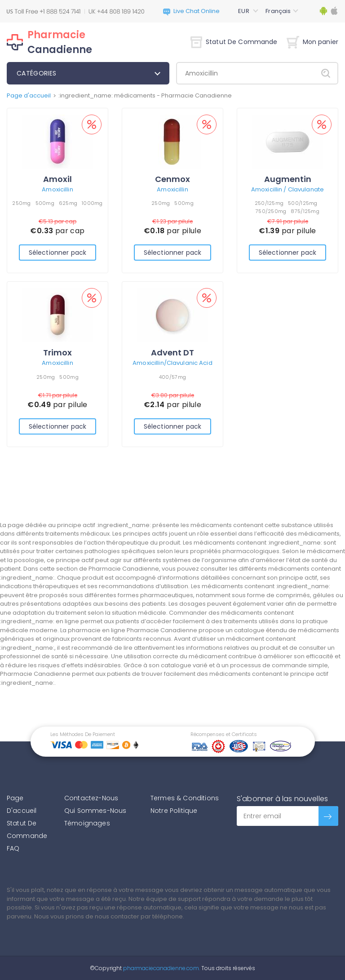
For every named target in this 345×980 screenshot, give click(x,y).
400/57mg (172, 377)
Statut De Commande (234, 42)
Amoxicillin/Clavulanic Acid (172, 363)
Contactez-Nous (91, 798)
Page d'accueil (29, 95)
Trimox (57, 353)
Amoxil (57, 179)
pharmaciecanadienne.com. (161, 968)
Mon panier (312, 42)
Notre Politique (174, 811)
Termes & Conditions (185, 798)
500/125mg (303, 203)
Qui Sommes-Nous (95, 811)
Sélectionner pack (57, 253)
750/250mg (271, 211)
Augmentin (288, 179)
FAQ (13, 848)
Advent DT (172, 353)
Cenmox (172, 179)
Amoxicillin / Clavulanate (287, 189)
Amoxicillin (57, 189)
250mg (21, 203)
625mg (68, 203)
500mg (45, 203)
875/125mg (305, 211)
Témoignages (87, 823)
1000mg (92, 203)
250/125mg (269, 203)
